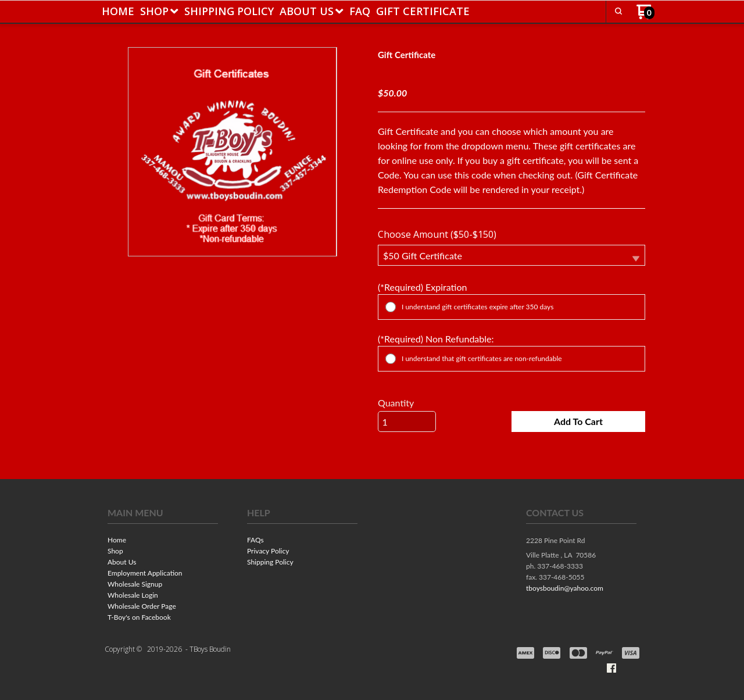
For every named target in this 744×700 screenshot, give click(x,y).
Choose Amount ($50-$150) (437, 234)
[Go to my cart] (645, 16)
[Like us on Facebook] (611, 668)
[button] (618, 11)
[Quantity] (407, 422)
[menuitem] (118, 11)
